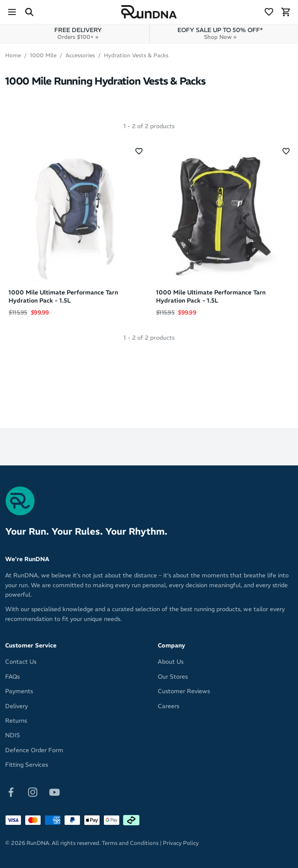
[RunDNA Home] (149, 12)
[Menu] (12, 12)
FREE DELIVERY (78, 33)
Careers (168, 706)
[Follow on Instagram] (33, 791)
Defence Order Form (34, 750)
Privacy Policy (181, 843)
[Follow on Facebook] (11, 791)
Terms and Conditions (130, 843)
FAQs (12, 677)
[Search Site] (29, 12)
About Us (171, 662)
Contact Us (21, 662)
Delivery (16, 706)
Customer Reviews (184, 691)
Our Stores (173, 677)
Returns (16, 721)
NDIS (13, 735)
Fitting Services (27, 765)
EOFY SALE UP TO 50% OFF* (220, 33)
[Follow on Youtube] (55, 791)
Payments (19, 691)
